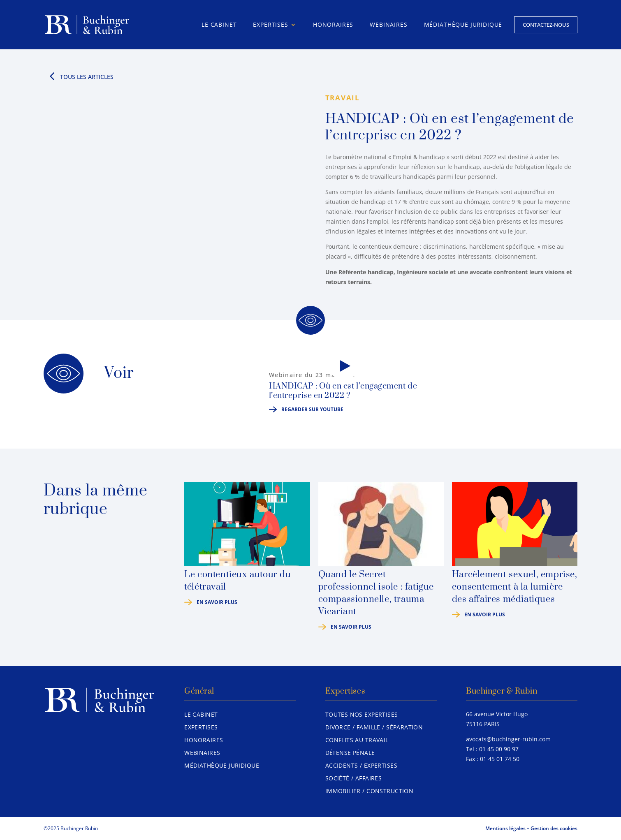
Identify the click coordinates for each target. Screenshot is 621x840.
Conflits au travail (357, 740)
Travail (343, 98)
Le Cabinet (219, 24)
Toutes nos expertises (362, 714)
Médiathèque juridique (463, 24)
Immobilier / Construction (370, 791)
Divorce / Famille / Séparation (374, 727)
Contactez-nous (546, 25)
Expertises (270, 24)
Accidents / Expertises (361, 765)
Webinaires (388, 24)
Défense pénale (350, 753)
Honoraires (333, 24)
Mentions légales (505, 828)
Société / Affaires (354, 778)
